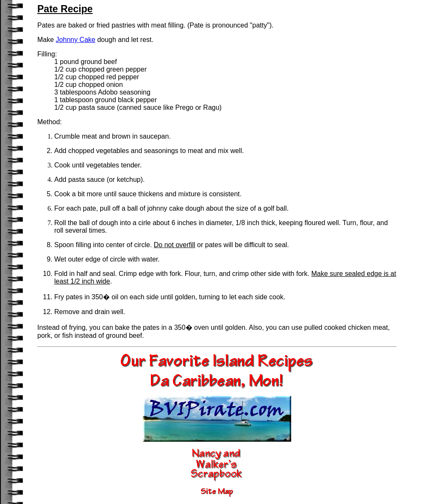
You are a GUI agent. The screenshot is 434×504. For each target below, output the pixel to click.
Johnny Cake (76, 40)
